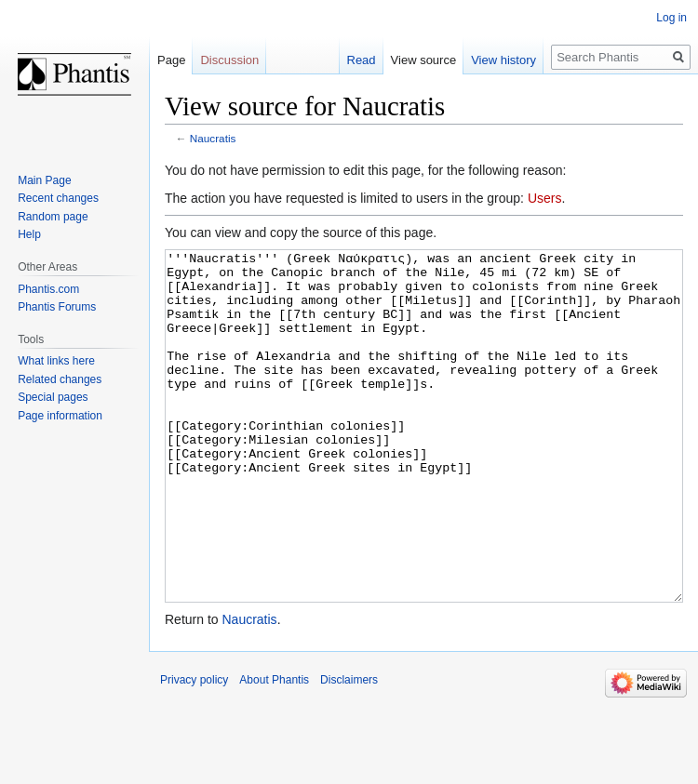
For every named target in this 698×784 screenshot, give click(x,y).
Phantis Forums (57, 307)
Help (29, 234)
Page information (60, 416)
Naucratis (213, 138)
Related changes (60, 379)
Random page (53, 217)
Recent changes (58, 198)
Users (545, 198)
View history (503, 60)
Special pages (53, 397)
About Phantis (274, 750)
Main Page (44, 180)
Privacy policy (194, 750)
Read (362, 60)
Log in (671, 18)
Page (171, 60)
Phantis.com (48, 289)
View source (424, 60)
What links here (56, 361)
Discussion (229, 60)
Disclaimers (349, 750)
